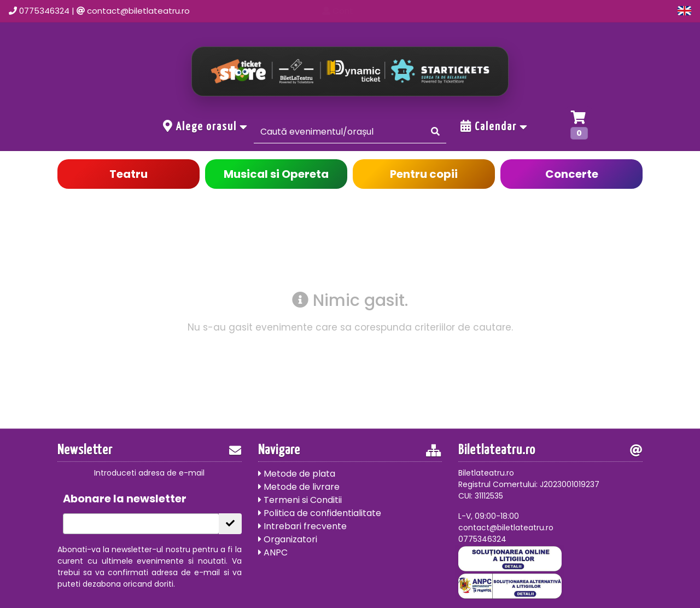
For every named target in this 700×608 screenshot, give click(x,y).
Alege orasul (206, 126)
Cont (579, 11)
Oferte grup (638, 11)
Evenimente (461, 11)
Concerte (572, 174)
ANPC (273, 552)
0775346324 (44, 11)
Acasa (400, 11)
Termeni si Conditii (300, 500)
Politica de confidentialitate (320, 513)
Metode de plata (297, 474)
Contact (527, 11)
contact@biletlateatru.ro (138, 11)
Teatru (129, 174)
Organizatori (288, 539)
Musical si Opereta (276, 174)
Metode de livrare (299, 487)
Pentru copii (424, 174)
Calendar (494, 126)
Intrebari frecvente (302, 526)
